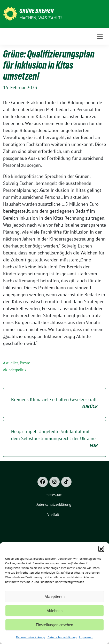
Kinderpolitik (16, 370)
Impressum (86, 637)
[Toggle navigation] (100, 36)
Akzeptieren (55, 596)
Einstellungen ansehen (54, 625)
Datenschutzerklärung (30, 637)
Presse (25, 363)
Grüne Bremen (37, 11)
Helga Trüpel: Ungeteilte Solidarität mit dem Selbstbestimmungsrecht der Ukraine (54, 439)
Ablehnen (55, 611)
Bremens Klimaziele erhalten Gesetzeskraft (54, 403)
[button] (101, 549)
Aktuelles (11, 363)
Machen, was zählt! (41, 18)
